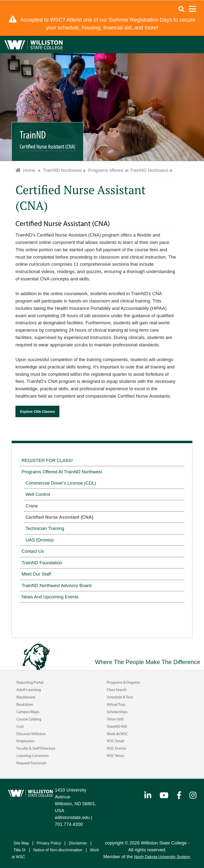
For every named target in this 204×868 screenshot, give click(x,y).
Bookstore (25, 704)
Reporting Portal (30, 682)
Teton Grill (115, 719)
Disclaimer (78, 843)
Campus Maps (28, 712)
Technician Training (45, 528)
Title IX (20, 850)
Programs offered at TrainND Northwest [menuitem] (128, 170)
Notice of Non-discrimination (58, 850)
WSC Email (116, 741)
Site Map (21, 843)
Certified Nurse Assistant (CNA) (59, 517)
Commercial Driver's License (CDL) (61, 483)
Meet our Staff (36, 574)
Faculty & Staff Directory (36, 748)
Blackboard (26, 697)
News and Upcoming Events (50, 597)
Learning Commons (33, 755)
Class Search (117, 690)
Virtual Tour (116, 704)
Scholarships (117, 712)
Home (25, 170)
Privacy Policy (49, 843)
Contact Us (33, 551)
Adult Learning (29, 690)
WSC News (116, 755)
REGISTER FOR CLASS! (47, 460)
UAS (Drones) (40, 540)
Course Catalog (29, 719)
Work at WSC (117, 734)
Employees (25, 741)
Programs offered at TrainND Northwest (62, 472)
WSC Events (116, 748)
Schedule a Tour (120, 697)
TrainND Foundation (42, 563)
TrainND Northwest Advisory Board (56, 585)
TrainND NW (117, 726)
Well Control (38, 494)
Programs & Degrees (123, 682)
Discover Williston (31, 734)
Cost (20, 726)
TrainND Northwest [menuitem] (62, 170)
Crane (32, 506)
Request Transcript (31, 763)
